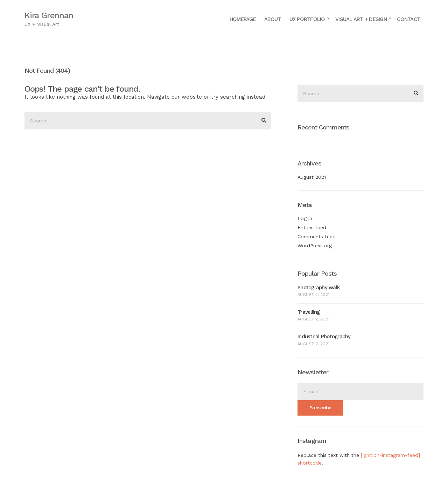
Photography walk (319, 288)
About (272, 19)
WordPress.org (315, 246)
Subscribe (320, 408)
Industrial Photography (324, 337)
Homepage (243, 19)
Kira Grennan (49, 15)
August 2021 (312, 177)
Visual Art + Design (361, 19)
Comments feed (317, 236)
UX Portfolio (307, 19)
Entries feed (312, 227)
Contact (408, 19)
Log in (305, 218)
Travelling (309, 312)
